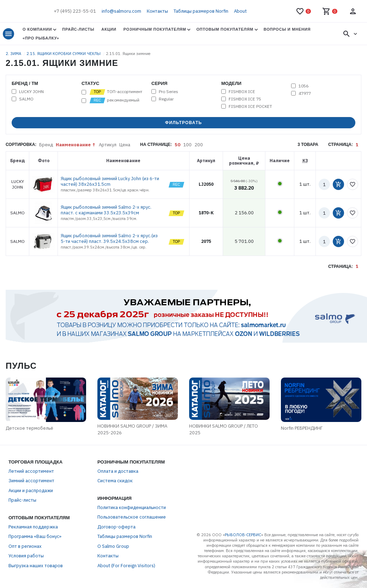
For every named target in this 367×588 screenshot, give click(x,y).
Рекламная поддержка (33, 527)
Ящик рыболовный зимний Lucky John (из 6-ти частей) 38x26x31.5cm (110, 181)
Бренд (46, 145)
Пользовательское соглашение (132, 517)
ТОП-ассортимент (116, 92)
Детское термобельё (29, 428)
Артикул (108, 145)
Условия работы (26, 556)
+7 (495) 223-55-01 (75, 11)
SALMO (26, 99)
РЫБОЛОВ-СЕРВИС (243, 535)
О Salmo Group (113, 546)
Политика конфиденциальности (132, 507)
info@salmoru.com (121, 11)
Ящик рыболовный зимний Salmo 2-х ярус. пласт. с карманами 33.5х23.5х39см (106, 210)
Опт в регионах (25, 546)
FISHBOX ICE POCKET (250, 106)
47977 (305, 93)
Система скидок (115, 481)
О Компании (37, 29)
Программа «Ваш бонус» (35, 536)
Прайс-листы (78, 29)
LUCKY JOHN (31, 92)
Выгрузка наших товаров (36, 566)
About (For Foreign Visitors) (126, 566)
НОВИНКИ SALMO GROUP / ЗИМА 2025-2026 (132, 430)
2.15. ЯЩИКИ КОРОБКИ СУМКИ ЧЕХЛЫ (64, 54)
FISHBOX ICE (242, 92)
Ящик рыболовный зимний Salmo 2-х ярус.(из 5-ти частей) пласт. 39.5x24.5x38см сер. (109, 238)
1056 (303, 86)
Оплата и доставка (118, 471)
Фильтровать (184, 123)
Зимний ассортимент (31, 481)
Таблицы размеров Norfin (201, 11)
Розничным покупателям (155, 29)
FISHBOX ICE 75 (245, 99)
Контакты (157, 11)
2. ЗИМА (14, 54)
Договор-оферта (116, 527)
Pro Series (169, 92)
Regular (166, 99)
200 (199, 145)
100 (187, 145)
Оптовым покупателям (225, 29)
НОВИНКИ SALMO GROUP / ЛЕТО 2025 (224, 430)
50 (178, 145)
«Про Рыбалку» (41, 38)
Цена (125, 145)
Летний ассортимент (31, 471)
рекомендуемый (114, 100)
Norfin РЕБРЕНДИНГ (302, 428)
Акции (109, 29)
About (240, 11)
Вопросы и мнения (287, 29)
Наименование (73, 145)
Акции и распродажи (31, 491)
